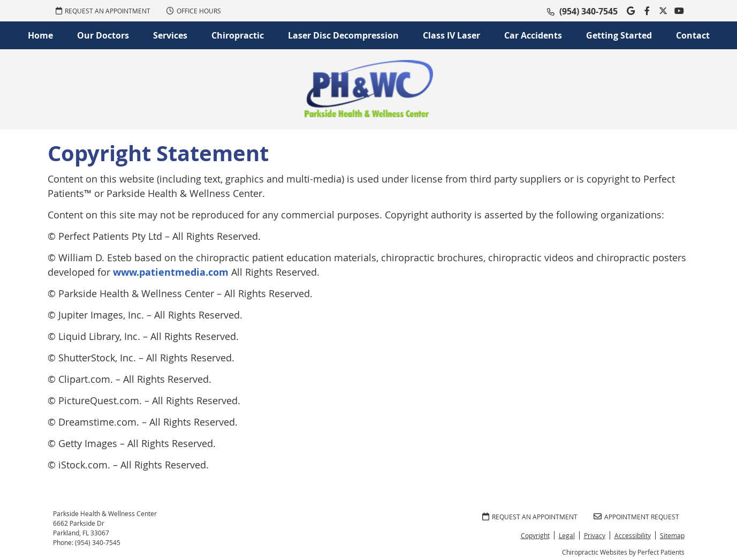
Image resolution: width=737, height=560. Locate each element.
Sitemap (672, 535)
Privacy (595, 535)
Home (40, 35)
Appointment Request (636, 517)
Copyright (535, 535)
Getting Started (619, 35)
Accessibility (633, 535)
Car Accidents (533, 35)
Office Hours (194, 11)
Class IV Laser (451, 35)
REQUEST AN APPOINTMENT (103, 11)
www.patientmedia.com (171, 272)
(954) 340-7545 (588, 11)
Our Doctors (103, 35)
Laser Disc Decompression (343, 35)
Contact (693, 35)
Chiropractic (238, 35)
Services (170, 35)
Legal (567, 535)
